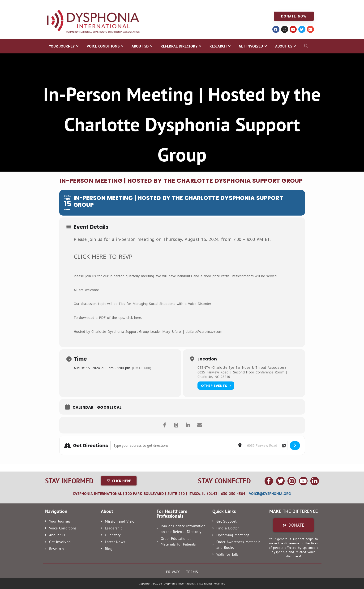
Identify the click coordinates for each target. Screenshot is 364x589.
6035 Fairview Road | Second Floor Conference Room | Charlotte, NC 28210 (243, 375)
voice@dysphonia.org (270, 494)
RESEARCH (193, 5)
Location (207, 359)
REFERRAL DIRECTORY (159, 5)
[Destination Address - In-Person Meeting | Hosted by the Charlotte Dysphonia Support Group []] (266, 445)
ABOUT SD (124, 5)
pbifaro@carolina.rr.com (204, 331)
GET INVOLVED (222, 5)
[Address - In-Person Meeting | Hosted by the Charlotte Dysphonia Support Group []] (173, 445)
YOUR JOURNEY (55, 5)
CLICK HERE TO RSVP (103, 256)
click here (134, 318)
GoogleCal (109, 407)
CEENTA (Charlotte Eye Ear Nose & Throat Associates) (242, 367)
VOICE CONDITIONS (92, 5)
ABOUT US (250, 5)
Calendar (83, 407)
